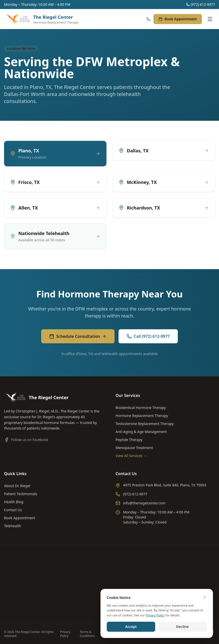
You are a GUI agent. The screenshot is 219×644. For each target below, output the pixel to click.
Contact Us (13, 510)
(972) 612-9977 (201, 4)
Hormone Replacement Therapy (142, 416)
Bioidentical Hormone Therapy (141, 408)
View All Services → (131, 456)
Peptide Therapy (129, 440)
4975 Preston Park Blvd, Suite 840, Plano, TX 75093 (161, 485)
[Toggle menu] (210, 19)
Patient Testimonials (21, 494)
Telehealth (13, 526)
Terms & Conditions (88, 634)
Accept (131, 627)
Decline (182, 627)
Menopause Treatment (134, 448)
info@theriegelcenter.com (141, 503)
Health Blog (14, 502)
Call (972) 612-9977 (148, 336)
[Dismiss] (205, 597)
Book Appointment (178, 19)
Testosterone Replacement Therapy (145, 424)
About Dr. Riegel (17, 486)
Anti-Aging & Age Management (141, 432)
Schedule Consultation (78, 336)
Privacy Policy (65, 634)
